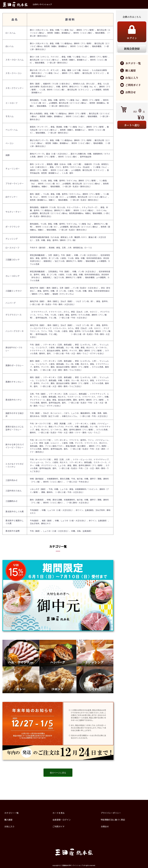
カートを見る (59, 813)
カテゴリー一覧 (11, 813)
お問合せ (105, 826)
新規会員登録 (132, 49)
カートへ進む (132, 125)
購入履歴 (8, 820)
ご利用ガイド (59, 826)
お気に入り (9, 826)
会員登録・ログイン (62, 820)
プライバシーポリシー (111, 813)
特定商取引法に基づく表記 (113, 820)
